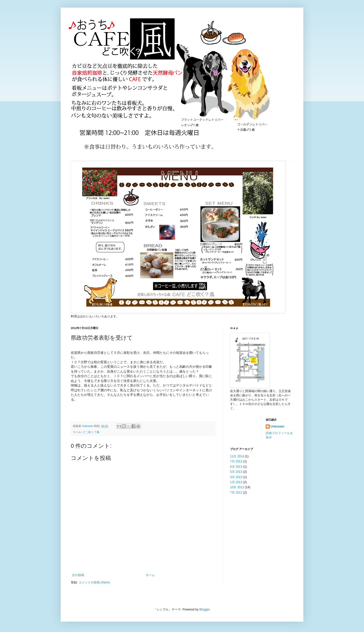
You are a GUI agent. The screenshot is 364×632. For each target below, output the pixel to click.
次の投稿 (78, 575)
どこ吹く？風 (91, 432)
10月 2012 (237, 487)
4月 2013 (236, 477)
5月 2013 (236, 472)
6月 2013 (236, 467)
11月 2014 (237, 456)
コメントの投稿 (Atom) (94, 582)
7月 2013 (236, 461)
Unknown (278, 426)
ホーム (150, 575)
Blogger (205, 609)
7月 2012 (236, 493)
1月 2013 (236, 482)
